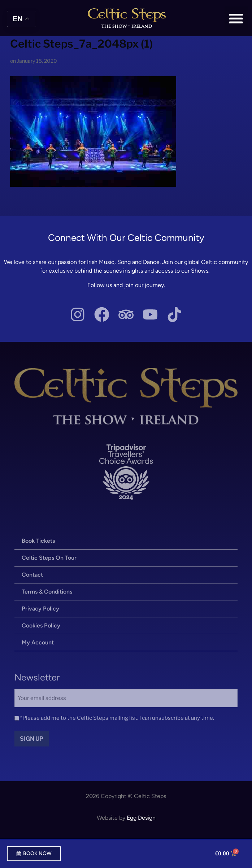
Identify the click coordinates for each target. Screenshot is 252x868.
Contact (32, 575)
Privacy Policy (40, 609)
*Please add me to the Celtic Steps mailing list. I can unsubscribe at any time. (117, 718)
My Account (38, 642)
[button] (236, 18)
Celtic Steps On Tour (49, 558)
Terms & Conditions (47, 592)
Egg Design (141, 818)
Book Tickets (38, 541)
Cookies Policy (41, 625)
